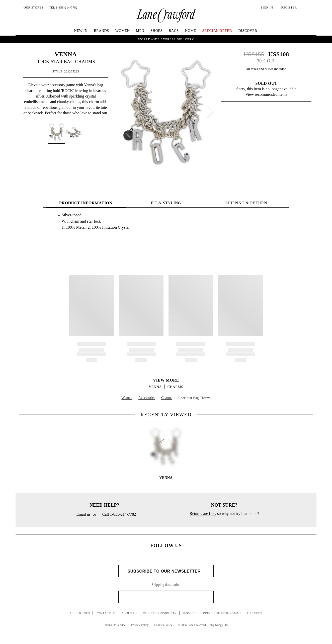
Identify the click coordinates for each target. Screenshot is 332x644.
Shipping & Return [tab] (246, 203)
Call (117, 515)
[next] (210, 112)
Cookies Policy (163, 625)
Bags (174, 31)
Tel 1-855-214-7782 (63, 8)
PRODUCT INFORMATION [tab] (86, 203)
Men (140, 31)
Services (190, 613)
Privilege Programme (222, 613)
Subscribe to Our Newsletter (166, 571)
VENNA (66, 54)
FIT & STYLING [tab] (166, 203)
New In (81, 31)
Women (122, 31)
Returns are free (202, 514)
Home (191, 31)
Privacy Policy (140, 625)
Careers (255, 613)
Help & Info (80, 613)
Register (288, 8)
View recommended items (266, 94)
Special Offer (217, 31)
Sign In (268, 8)
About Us (129, 613)
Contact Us (106, 613)
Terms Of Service (115, 625)
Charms (175, 387)
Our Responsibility (160, 613)
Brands (101, 31)
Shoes (157, 31)
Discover (248, 31)
